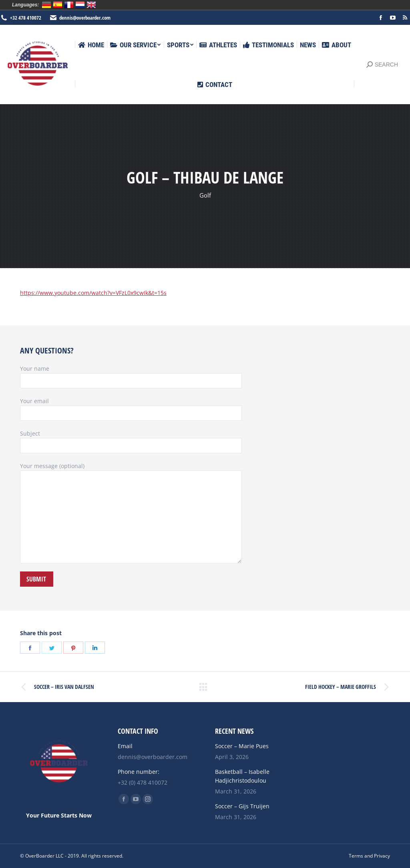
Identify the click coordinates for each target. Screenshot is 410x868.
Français (69, 5)
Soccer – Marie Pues (242, 746)
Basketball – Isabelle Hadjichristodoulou (242, 776)
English (91, 5)
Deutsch (46, 5)
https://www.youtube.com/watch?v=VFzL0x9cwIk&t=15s (93, 293)
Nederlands (80, 5)
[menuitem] (91, 45)
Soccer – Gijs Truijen (242, 806)
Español (58, 5)
